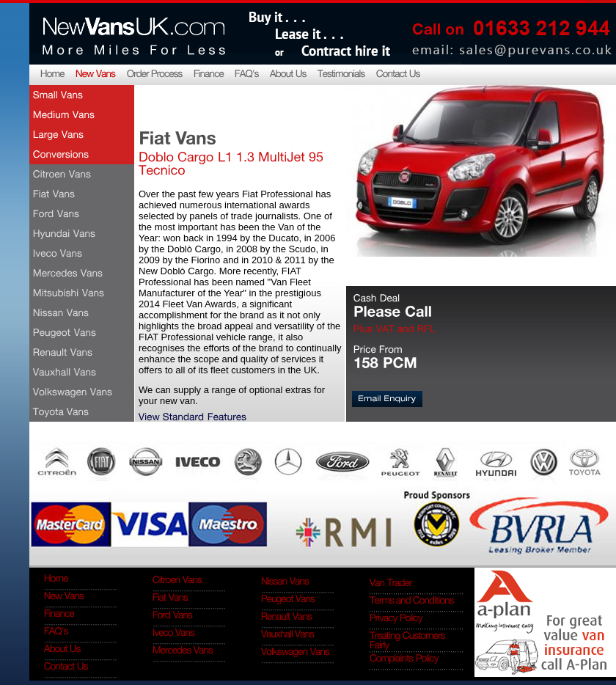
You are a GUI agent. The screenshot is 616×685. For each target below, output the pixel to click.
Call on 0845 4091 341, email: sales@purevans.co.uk (510, 32)
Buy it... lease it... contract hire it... (319, 32)
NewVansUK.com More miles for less (133, 32)
